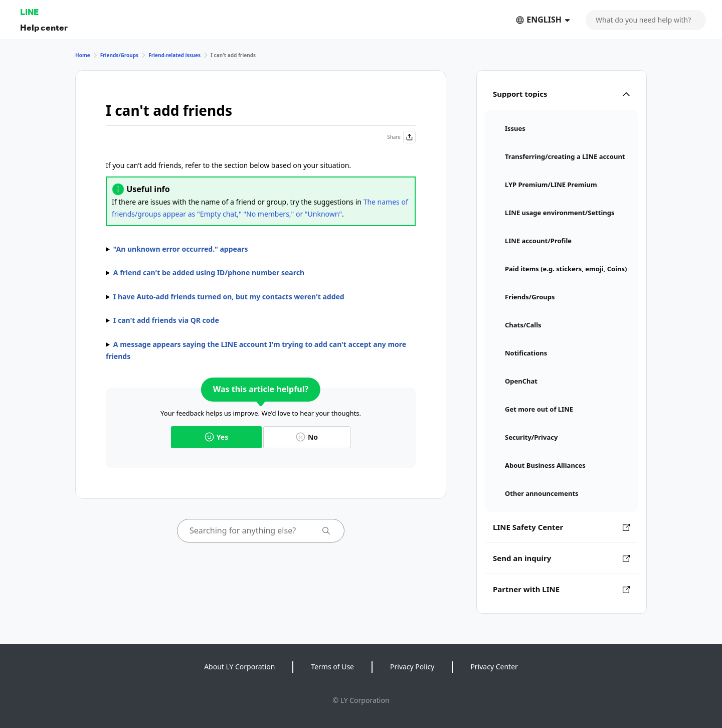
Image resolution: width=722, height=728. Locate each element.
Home (83, 55)
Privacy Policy (412, 667)
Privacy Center (494, 667)
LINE (29, 12)
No (307, 437)
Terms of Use (332, 667)
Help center (44, 27)
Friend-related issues (174, 55)
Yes (216, 437)
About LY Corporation (239, 667)
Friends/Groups (120, 55)
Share (401, 137)
